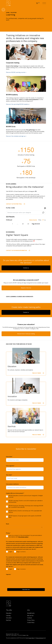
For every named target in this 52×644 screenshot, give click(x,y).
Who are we (30, 616)
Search (43, 213)
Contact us (26, 268)
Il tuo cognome (10, 466)
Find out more (36, 373)
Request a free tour (26, 288)
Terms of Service (40, 638)
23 (23, 224)
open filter (45, 208)
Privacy (8, 533)
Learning (8, 616)
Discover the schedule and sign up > (16, 136)
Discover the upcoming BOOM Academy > (18, 104)
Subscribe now (26, 589)
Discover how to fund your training (26, 334)
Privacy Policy (31, 620)
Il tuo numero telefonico (12, 484)
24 (28, 224)
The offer (13, 13)
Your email (9, 475)
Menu (44, 3)
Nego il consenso (21, 552)
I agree (10, 552)
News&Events (31, 613)
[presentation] (18, 579)
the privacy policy (23, 537)
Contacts (30, 618)
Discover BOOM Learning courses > (16, 72)
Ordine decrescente (43, 220)
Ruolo (8, 524)
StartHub (8, 620)
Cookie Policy (31, 623)
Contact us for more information (16, 250)
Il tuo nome (9, 457)
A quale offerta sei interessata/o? (15, 493)
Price (40, 220)
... (18, 224)
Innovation (9, 618)
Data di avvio (33, 220)
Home (8, 13)
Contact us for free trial (14, 204)
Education (9, 613)
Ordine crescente (45, 220)
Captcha (9, 574)
